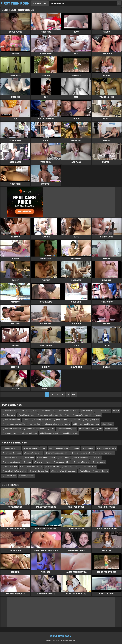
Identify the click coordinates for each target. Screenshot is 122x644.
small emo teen (10, 476)
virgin (117, 411)
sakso (52, 429)
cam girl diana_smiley (40, 471)
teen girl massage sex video (58, 453)
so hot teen (85, 471)
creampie (76, 420)
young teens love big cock (32, 467)
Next (74, 394)
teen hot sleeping (101, 471)
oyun (35, 411)
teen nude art (89, 448)
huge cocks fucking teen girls (51, 415)
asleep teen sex (11, 433)
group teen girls (62, 420)
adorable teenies (87, 429)
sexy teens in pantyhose (104, 453)
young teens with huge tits (15, 424)
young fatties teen (82, 462)
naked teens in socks (13, 462)
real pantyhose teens (34, 453)
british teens (29, 457)
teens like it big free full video (15, 471)
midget (76, 448)
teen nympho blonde (12, 420)
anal (100, 429)
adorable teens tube (70, 433)
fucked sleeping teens (108, 448)
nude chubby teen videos (68, 411)
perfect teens (10, 415)
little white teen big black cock (65, 471)
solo (27, 420)
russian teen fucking (12, 448)
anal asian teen (104, 411)
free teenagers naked (82, 453)
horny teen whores (43, 462)
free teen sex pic (31, 448)
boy (68, 415)
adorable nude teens (29, 433)
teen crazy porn (48, 411)
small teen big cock (27, 415)
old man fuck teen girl (83, 415)
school (98, 415)
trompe (28, 462)
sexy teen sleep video (13, 453)
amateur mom (100, 462)
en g (44, 448)
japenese (97, 457)
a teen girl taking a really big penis (58, 424)
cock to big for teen (71, 467)
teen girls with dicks (12, 457)
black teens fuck (11, 467)
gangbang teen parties (42, 420)
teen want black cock (13, 429)
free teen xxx (112, 429)
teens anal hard (11, 411)
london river (64, 457)
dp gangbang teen (92, 420)
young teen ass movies (60, 448)
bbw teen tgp (35, 424)
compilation (109, 424)
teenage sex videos (63, 462)
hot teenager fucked (50, 433)
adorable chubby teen (68, 429)
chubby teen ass (28, 476)
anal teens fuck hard (47, 457)
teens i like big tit (90, 467)
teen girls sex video (81, 457)
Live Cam (41, 3)
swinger (25, 411)
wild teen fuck (88, 411)
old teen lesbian (53, 467)
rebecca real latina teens (35, 429)
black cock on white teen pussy (87, 424)
